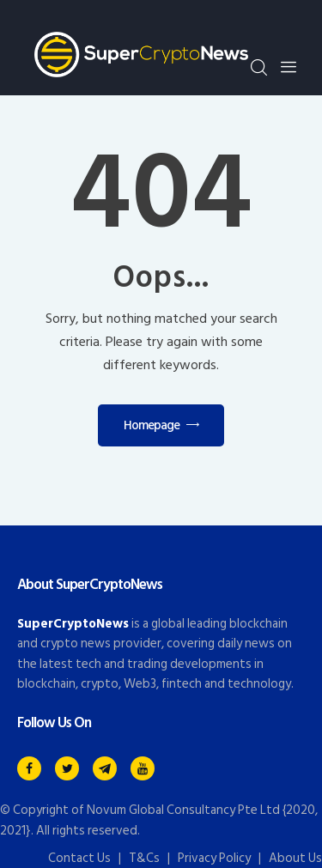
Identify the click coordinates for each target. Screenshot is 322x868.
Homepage (152, 425)
